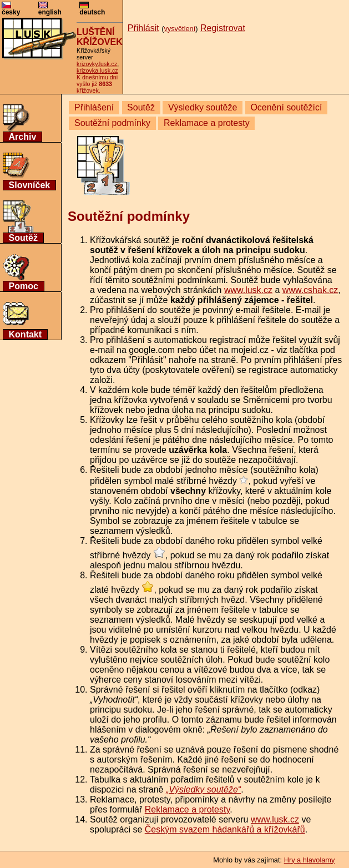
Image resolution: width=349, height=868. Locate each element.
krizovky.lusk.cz (97, 64)
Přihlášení (94, 107)
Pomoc (24, 286)
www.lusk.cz (248, 290)
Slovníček (30, 185)
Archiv (23, 137)
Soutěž (23, 238)
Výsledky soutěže (203, 107)
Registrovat (223, 28)
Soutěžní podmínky (112, 123)
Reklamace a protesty (207, 123)
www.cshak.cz (310, 290)
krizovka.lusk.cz (97, 70)
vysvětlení (179, 29)
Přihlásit (143, 28)
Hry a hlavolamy (310, 860)
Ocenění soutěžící (286, 107)
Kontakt (26, 334)
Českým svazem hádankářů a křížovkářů (225, 829)
